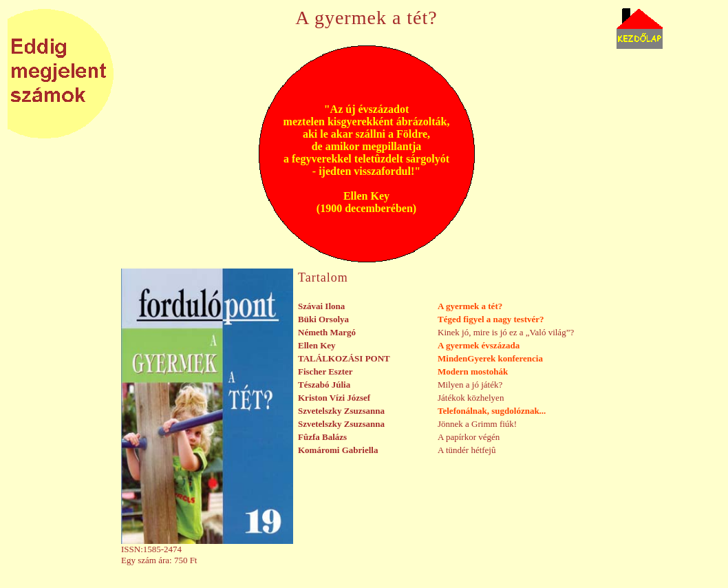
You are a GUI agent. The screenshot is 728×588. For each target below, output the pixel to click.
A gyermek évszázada (479, 345)
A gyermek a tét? (470, 306)
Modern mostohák (473, 371)
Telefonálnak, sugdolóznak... (492, 411)
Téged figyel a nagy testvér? (491, 319)
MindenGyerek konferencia (490, 358)
